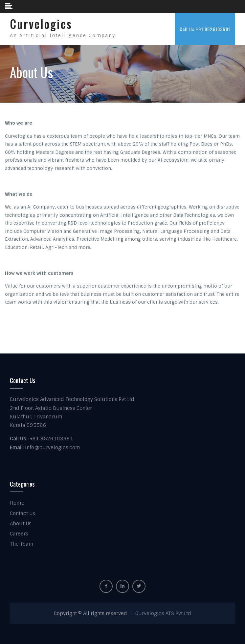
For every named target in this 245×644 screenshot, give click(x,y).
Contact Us (22, 513)
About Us (21, 524)
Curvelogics (41, 24)
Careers (19, 534)
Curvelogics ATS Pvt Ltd (163, 614)
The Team (22, 544)
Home (17, 503)
